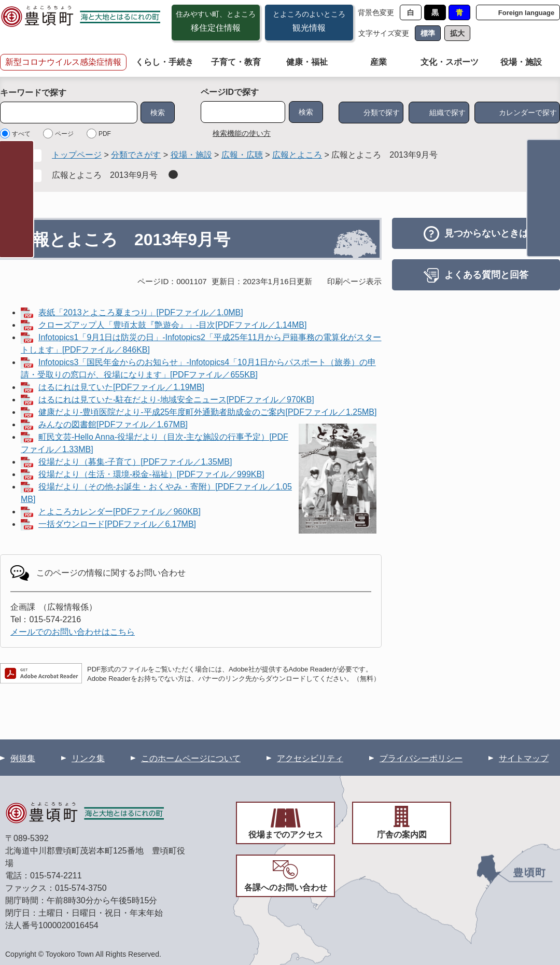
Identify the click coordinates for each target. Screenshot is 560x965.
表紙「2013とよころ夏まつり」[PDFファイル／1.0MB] (141, 312)
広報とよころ (297, 155)
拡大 (457, 33)
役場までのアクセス (286, 835)
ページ (64, 134)
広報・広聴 (242, 155)
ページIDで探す (230, 92)
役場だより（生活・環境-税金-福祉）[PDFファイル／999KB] (151, 474)
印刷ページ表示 (354, 281)
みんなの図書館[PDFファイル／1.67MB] (113, 424)
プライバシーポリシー (421, 758)
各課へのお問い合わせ (286, 887)
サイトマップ (524, 758)
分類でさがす (136, 155)
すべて (21, 134)
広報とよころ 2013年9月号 (105, 175)
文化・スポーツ (450, 62)
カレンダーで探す (528, 113)
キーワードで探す (33, 93)
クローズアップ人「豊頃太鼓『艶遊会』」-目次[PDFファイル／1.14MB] (172, 325)
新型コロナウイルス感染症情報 (63, 62)
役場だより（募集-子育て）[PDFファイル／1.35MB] (135, 462)
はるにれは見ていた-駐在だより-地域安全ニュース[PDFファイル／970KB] (176, 400)
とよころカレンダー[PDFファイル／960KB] (120, 512)
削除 (173, 174)
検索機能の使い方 (242, 133)
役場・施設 (521, 62)
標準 (428, 33)
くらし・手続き (164, 62)
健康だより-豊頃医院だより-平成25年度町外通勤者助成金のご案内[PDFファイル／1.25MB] (207, 412)
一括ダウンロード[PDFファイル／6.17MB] (117, 524)
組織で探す (447, 113)
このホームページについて (191, 758)
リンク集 (88, 758)
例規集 (23, 758)
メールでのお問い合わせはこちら (73, 632)
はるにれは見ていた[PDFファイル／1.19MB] (121, 387)
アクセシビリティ (310, 758)
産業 (379, 62)
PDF (105, 134)
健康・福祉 (307, 62)
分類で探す (382, 113)
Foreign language (526, 13)
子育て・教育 (236, 62)
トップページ (77, 155)
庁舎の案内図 (402, 835)
